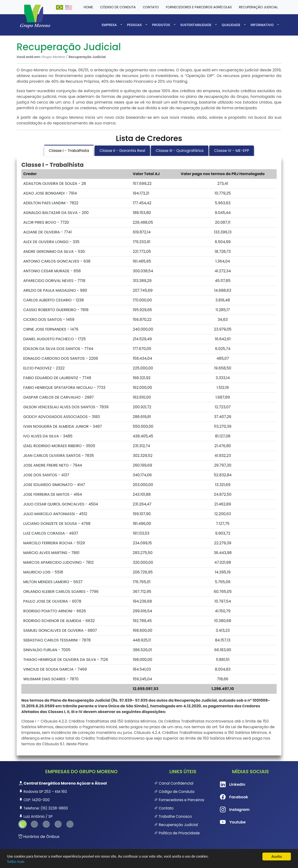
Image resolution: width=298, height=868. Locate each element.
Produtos (161, 25)
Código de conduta (118, 7)
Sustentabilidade (196, 25)
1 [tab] (23, 824)
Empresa (109, 25)
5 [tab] (70, 824)
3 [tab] (46, 824)
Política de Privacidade (177, 833)
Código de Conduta (174, 792)
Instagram (228, 810)
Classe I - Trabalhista (69, 151)
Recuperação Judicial (258, 7)
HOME (88, 7)
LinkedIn (228, 785)
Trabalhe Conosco (173, 816)
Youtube (228, 822)
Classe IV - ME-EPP (232, 151)
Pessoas (134, 25)
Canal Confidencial (174, 783)
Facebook (228, 797)
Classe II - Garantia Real (122, 151)
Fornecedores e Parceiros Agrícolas (199, 7)
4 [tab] (58, 824)
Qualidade (231, 25)
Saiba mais (16, 861)
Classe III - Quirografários (180, 151)
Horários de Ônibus (39, 837)
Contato (151, 7)
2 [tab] (34, 824)
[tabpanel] (81, 800)
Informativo (262, 25)
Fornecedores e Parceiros (179, 800)
